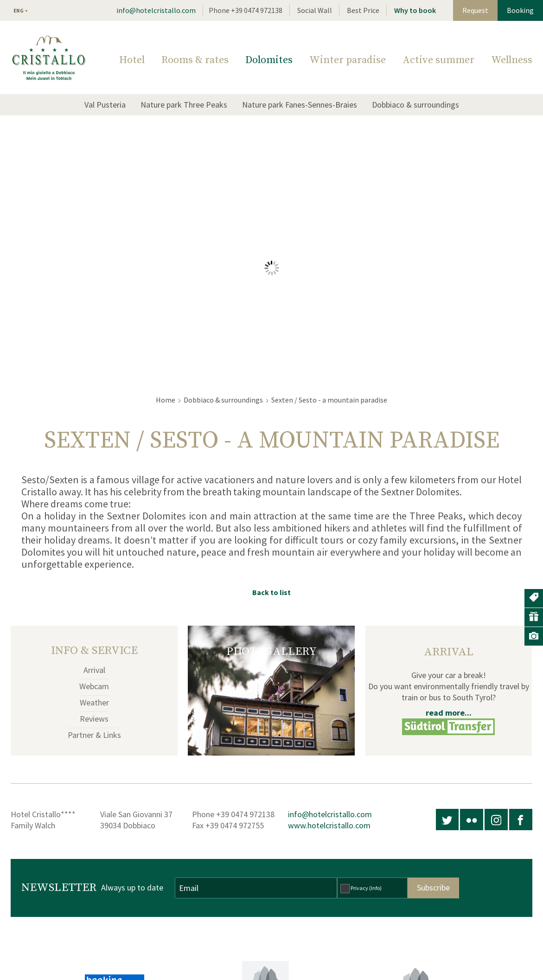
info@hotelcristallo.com (156, 10)
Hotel (132, 60)
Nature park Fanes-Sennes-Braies (300, 105)
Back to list (271, 592)
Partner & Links (94, 735)
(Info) (375, 888)
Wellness (512, 60)
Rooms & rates (195, 60)
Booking (520, 10)
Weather (94, 702)
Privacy (366, 888)
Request (475, 10)
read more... (449, 713)
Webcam (94, 686)
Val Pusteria (105, 105)
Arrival (94, 670)
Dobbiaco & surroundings (415, 105)
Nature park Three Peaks (184, 105)
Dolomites (269, 60)
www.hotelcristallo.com (329, 825)
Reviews (94, 719)
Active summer (438, 60)
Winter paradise (348, 60)
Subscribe (433, 887)
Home (166, 400)
